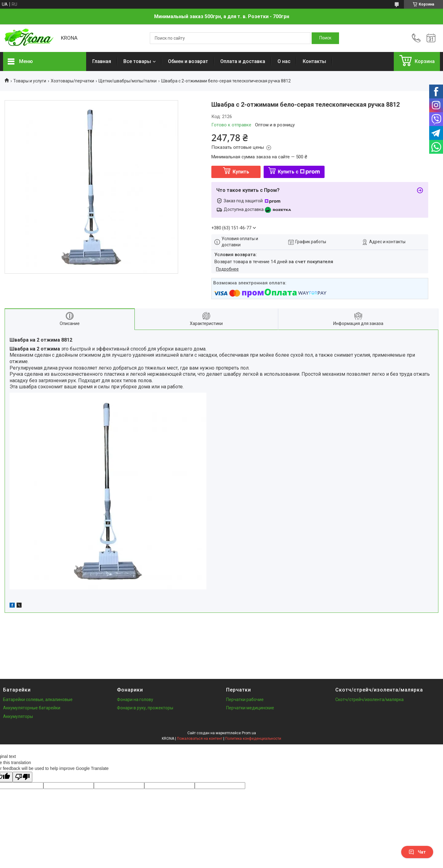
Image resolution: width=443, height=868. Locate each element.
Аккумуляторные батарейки (32, 708)
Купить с (299, 172)
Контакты (314, 61)
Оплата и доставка (243, 61)
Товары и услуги (30, 81)
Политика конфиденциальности (253, 739)
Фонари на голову (135, 700)
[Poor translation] (22, 777)
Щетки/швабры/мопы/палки (128, 81)
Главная (102, 61)
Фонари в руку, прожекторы (145, 708)
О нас (284, 61)
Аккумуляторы (18, 716)
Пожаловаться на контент (200, 739)
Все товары (137, 61)
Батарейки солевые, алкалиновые (38, 700)
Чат (417, 852)
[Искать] (325, 38)
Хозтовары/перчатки (72, 81)
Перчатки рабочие (245, 700)
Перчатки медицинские (250, 708)
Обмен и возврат (188, 61)
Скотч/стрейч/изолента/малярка (369, 700)
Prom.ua (249, 733)
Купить (241, 172)
